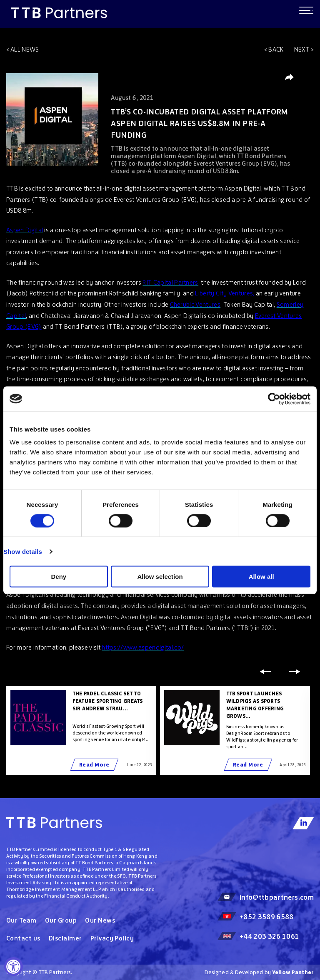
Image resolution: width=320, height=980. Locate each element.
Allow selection (160, 577)
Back (276, 49)
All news (25, 49)
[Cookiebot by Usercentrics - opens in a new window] (274, 399)
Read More (94, 765)
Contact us (23, 938)
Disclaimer (65, 938)
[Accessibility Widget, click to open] (14, 966)
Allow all (261, 577)
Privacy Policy (112, 938)
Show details (23, 551)
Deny (59, 577)
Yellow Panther (293, 972)
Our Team (21, 920)
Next (302, 49)
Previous (265, 672)
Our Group (61, 920)
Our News (100, 920)
